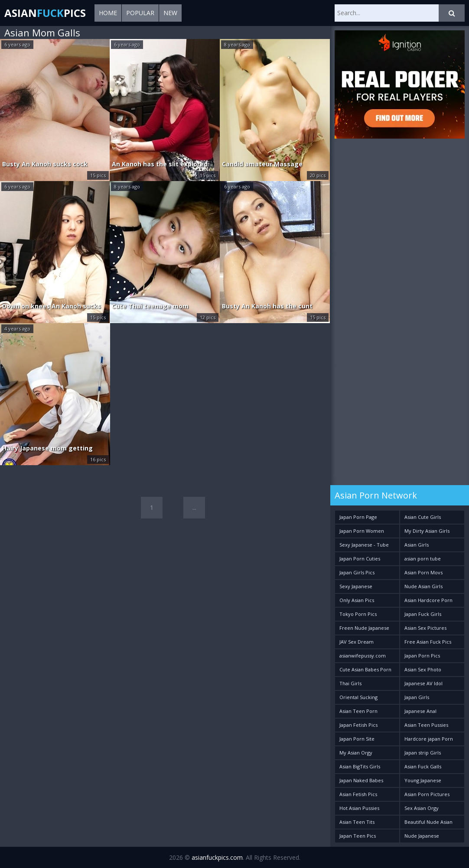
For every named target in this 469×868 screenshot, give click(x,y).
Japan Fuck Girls (423, 614)
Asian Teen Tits (357, 822)
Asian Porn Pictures (427, 794)
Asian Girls (417, 545)
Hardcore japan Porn (429, 739)
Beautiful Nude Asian (428, 822)
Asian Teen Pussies (426, 725)
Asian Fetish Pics (358, 794)
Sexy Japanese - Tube (364, 545)
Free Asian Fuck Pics (428, 642)
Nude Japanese (422, 836)
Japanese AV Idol (423, 683)
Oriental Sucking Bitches (358, 699)
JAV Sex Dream (357, 642)
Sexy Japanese (356, 586)
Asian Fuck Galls (423, 766)
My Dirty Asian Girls (427, 531)
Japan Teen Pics (358, 836)
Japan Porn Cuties (360, 559)
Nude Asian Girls (423, 586)
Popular (140, 13)
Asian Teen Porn (358, 711)
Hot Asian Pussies (359, 808)
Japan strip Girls (423, 753)
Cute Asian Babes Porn (365, 669)
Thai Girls (350, 683)
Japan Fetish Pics (358, 725)
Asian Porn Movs (423, 572)
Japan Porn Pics (422, 656)
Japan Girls (417, 697)
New (170, 13)
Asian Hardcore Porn (428, 600)
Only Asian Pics (357, 600)
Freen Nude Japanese (364, 628)
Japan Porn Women (362, 531)
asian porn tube (423, 559)
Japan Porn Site (357, 739)
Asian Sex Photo (423, 669)
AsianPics (45, 13)
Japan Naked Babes (361, 780)
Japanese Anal (420, 711)
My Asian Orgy (356, 753)
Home (108, 13)
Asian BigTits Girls (360, 766)
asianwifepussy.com (363, 656)
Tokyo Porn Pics (358, 614)
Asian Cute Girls (423, 517)
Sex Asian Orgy (422, 808)
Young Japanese (423, 780)
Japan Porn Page (358, 517)
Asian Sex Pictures (425, 628)
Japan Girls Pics (357, 572)
